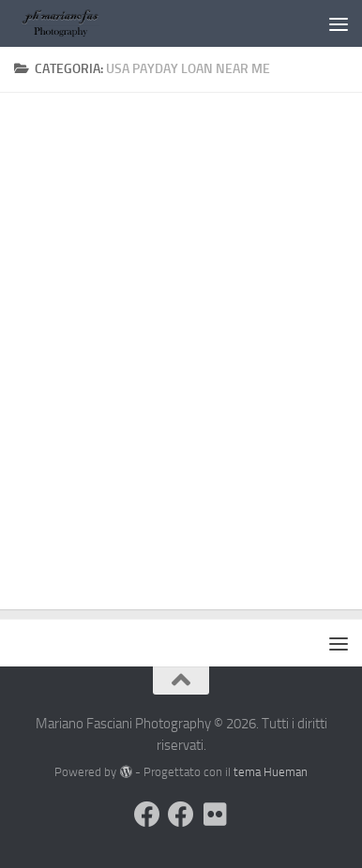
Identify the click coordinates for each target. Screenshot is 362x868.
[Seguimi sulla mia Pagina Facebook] (181, 815)
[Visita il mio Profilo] (147, 815)
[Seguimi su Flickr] (215, 815)
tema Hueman (271, 772)
